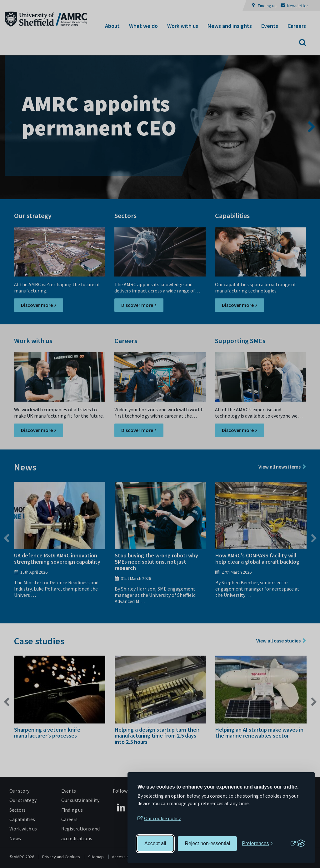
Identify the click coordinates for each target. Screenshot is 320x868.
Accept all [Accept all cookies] (155, 843)
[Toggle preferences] (258, 844)
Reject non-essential (207, 843)
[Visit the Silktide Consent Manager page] (297, 844)
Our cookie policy (162, 818)
